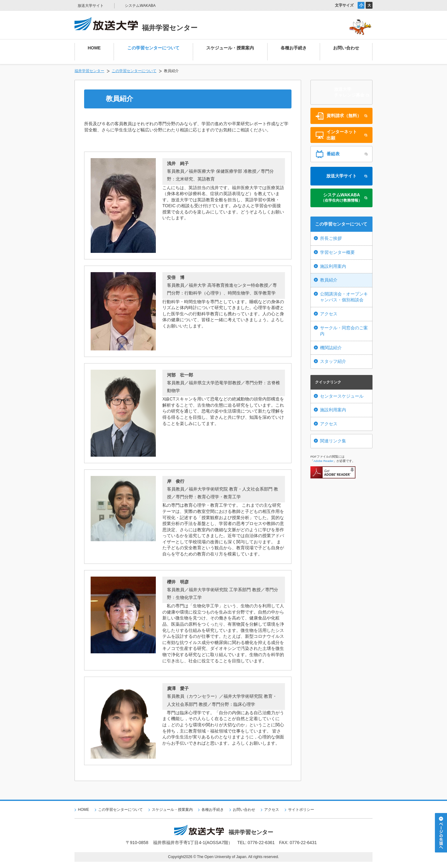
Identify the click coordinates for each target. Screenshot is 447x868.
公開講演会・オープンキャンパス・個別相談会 (344, 297)
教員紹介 (329, 280)
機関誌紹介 (331, 348)
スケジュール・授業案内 (172, 810)
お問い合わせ (244, 810)
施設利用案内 (333, 266)
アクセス (329, 314)
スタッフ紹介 (333, 361)
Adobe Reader (323, 461)
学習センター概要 (337, 252)
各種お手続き (213, 810)
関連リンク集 (333, 441)
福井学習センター (89, 71)
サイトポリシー (301, 810)
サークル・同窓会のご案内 (344, 331)
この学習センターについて (134, 71)
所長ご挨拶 (331, 238)
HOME (84, 810)
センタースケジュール (342, 396)
